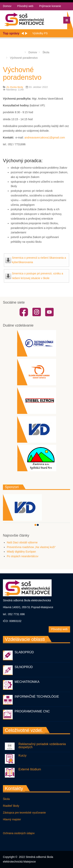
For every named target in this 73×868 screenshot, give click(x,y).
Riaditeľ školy (11, 806)
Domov (7, 6)
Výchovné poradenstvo (22, 74)
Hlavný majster (12, 820)
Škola (6, 799)
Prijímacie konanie (51, 6)
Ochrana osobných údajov (19, 833)
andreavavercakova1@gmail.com (45, 138)
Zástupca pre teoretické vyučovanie (24, 813)
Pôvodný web (26, 6)
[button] (35, 525)
